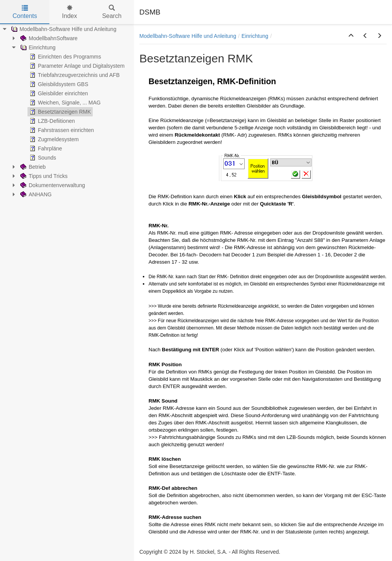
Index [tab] (69, 12)
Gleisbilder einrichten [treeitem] (58, 93)
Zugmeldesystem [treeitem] (53, 139)
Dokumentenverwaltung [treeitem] (52, 185)
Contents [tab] (25, 12)
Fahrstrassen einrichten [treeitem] (61, 130)
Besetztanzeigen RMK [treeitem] (60, 112)
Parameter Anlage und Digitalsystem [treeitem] (76, 66)
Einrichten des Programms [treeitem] (65, 57)
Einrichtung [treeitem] (37, 47)
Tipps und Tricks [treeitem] (43, 176)
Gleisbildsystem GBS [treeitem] (58, 84)
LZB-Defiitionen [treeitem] (51, 121)
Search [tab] (112, 12)
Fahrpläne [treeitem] (45, 148)
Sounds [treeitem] (42, 158)
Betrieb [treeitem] (32, 167)
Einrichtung (255, 36)
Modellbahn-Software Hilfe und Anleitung (188, 36)
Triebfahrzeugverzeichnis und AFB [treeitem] (74, 75)
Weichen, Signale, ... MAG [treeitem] (64, 103)
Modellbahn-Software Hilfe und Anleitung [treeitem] (63, 29)
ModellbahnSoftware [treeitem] (48, 38)
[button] (351, 36)
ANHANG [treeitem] (35, 194)
